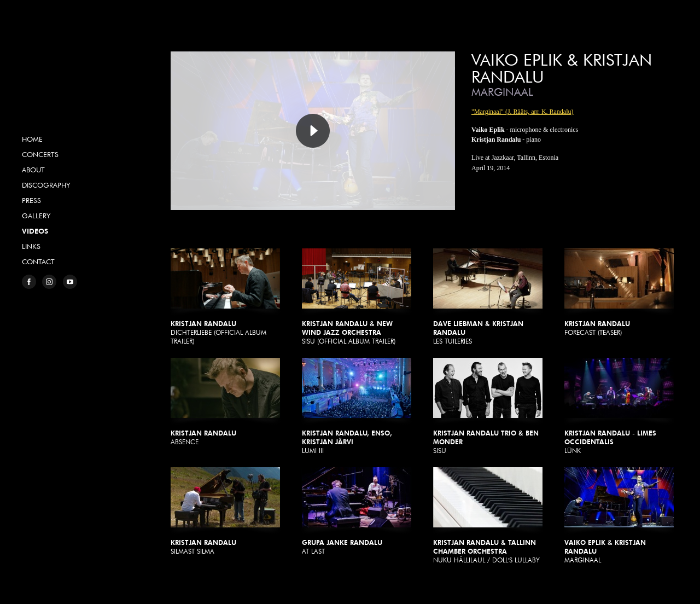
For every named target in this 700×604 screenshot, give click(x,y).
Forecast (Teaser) (619, 292)
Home (32, 139)
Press (31, 200)
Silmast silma (225, 511)
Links (31, 246)
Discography (46, 185)
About (33, 170)
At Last (357, 511)
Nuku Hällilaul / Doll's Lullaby (488, 516)
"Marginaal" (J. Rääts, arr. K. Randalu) (523, 112)
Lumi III (357, 406)
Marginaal (619, 516)
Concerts (40, 154)
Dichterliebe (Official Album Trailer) (225, 297)
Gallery (36, 216)
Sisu (488, 406)
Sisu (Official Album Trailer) (357, 297)
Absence (225, 402)
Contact (38, 262)
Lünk (619, 406)
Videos (35, 231)
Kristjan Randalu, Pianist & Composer (68, 84)
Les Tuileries (488, 297)
